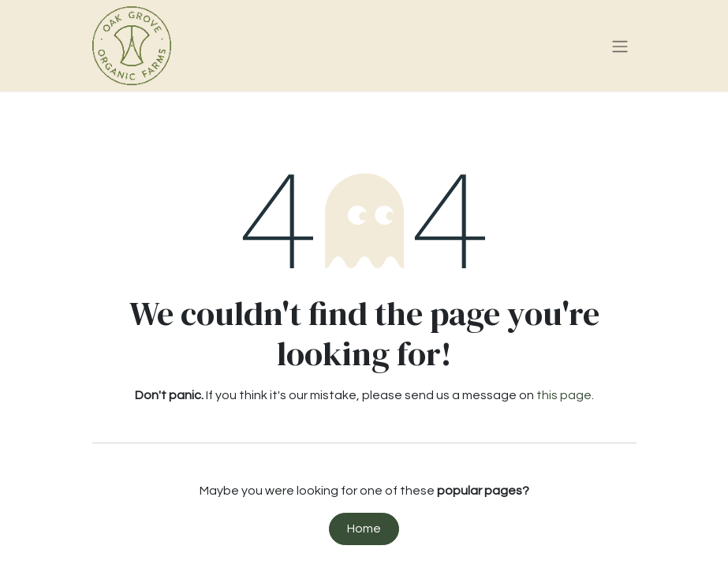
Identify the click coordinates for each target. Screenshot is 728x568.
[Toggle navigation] (620, 46)
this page (564, 395)
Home (364, 529)
